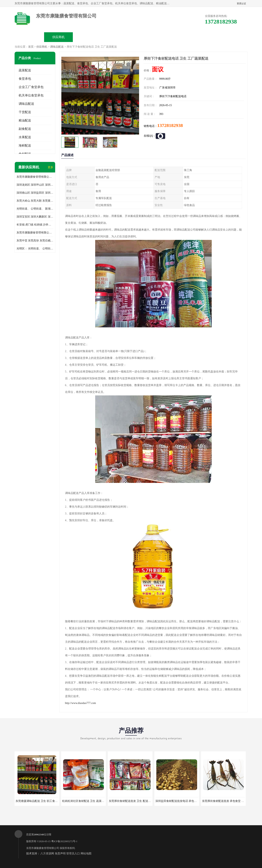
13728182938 (170, 125)
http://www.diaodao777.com (81, 703)
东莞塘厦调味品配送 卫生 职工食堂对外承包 (42, 801)
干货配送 (25, 112)
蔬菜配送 (25, 70)
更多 (50, 167)
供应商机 (58, 37)
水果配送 (25, 137)
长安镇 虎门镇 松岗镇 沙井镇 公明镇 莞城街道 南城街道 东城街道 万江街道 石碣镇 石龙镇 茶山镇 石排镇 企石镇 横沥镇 (35, 225)
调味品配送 (57, 47)
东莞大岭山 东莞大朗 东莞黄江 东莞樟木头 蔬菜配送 (35, 201)
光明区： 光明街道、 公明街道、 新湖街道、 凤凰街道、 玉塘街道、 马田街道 (35, 249)
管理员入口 (73, 854)
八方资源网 (47, 854)
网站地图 (86, 854)
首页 (31, 47)
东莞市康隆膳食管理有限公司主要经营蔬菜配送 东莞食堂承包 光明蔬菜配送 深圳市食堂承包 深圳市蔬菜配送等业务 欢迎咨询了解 (35, 177)
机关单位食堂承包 (31, 95)
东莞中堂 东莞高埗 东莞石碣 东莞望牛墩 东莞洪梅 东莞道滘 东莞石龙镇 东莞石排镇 (35, 241)
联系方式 (204, 37)
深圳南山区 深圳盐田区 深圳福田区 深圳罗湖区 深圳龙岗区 (35, 193)
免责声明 (60, 854)
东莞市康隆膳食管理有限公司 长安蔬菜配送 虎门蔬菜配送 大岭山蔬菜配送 (35, 233)
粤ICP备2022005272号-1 (64, 841)
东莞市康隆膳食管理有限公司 (43, 848)
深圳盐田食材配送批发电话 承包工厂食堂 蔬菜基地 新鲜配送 (192, 801)
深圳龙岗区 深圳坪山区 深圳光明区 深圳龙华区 (35, 185)
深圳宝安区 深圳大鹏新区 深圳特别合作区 (35, 217)
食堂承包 (25, 79)
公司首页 (29, 37)
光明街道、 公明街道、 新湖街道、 (35, 209)
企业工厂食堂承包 (31, 87)
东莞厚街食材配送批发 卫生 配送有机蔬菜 (134, 801)
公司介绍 (117, 37)
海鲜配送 (25, 146)
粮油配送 (25, 120)
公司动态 (146, 37)
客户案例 (175, 37)
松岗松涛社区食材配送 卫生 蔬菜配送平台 (87, 801)
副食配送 (25, 129)
